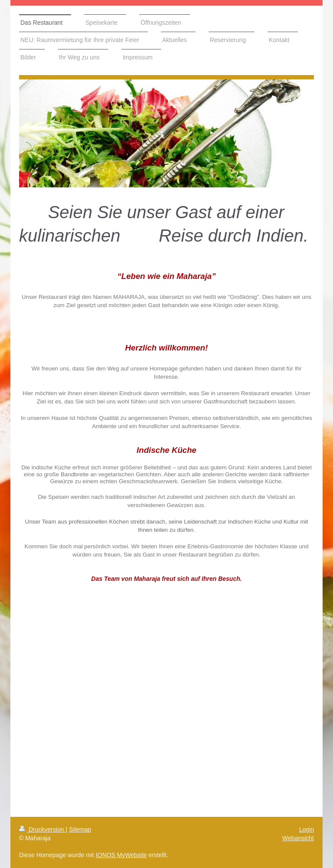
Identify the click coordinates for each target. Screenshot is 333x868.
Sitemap (80, 829)
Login (307, 829)
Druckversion (42, 829)
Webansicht (298, 838)
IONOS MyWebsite (121, 855)
